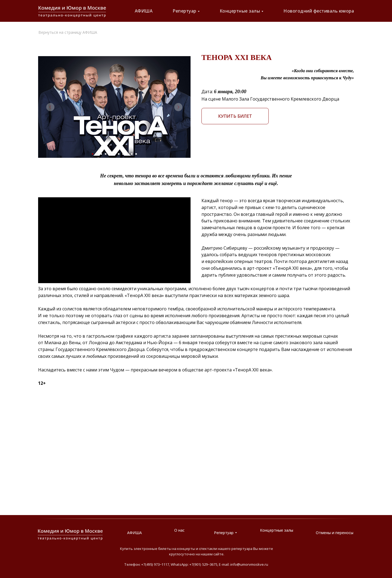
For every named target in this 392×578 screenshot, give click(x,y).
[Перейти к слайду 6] (114, 154)
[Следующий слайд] (178, 107)
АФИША (144, 11)
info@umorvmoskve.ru (249, 564)
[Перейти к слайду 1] (93, 154)
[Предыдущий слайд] (50, 107)
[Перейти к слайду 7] (119, 154)
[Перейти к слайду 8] (123, 154)
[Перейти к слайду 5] (110, 154)
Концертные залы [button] (240, 11)
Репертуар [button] (184, 11)
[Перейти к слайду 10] (132, 154)
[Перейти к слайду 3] (101, 154)
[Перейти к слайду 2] (97, 154)
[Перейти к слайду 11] (136, 154)
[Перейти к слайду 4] (106, 154)
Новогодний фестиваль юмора (319, 11)
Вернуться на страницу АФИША (68, 32)
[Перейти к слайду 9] (127, 154)
